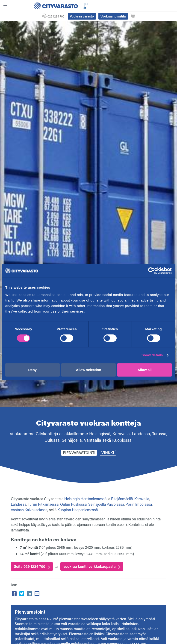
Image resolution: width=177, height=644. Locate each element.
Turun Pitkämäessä (43, 495)
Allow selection (88, 370)
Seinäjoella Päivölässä (106, 495)
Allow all (145, 370)
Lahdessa (19, 495)
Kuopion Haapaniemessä (78, 500)
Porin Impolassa (139, 495)
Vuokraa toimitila (149, 5)
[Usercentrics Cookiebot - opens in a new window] (152, 271)
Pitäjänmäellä (122, 489)
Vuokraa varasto (117, 5)
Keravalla (142, 489)
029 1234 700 (91, 5)
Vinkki (108, 443)
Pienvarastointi (79, 443)
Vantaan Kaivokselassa (29, 500)
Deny (32, 370)
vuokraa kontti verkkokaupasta (90, 557)
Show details (152, 355)
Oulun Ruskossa (73, 495)
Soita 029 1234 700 (29, 557)
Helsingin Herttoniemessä (85, 489)
